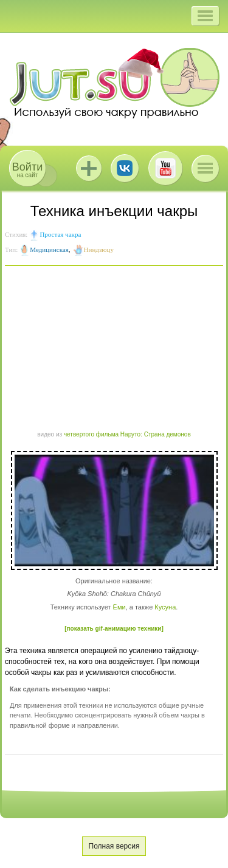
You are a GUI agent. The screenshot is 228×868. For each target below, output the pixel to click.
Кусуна (165, 607)
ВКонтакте (125, 168)
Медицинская (49, 249)
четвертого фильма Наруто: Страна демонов (127, 434)
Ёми (119, 607)
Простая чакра (60, 234)
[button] (205, 16)
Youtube (165, 168)
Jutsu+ (89, 168)
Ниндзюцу (99, 249)
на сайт (27, 170)
